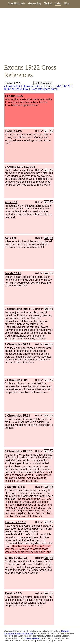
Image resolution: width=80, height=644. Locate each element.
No (51, 131)
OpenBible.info (16, 3)
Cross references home (44, 89)
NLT (70, 86)
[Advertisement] (40, 36)
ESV (26, 89)
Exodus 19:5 (13, 593)
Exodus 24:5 (13, 131)
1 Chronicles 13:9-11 (19, 451)
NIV (58, 86)
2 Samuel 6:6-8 (15, 487)
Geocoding (34, 3)
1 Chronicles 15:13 (17, 416)
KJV (64, 86)
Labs (58, 3)
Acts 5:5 (10, 238)
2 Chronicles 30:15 (17, 344)
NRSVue (17, 89)
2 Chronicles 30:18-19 (20, 309)
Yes (47, 131)
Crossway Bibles (32, 638)
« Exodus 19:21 (13, 86)
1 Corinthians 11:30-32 (20, 167)
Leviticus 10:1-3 (16, 522)
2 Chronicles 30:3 (17, 380)
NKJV (7, 89)
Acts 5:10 (11, 202)
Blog (67, 3)
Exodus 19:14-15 (16, 558)
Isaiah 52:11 (13, 273)
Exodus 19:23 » (33, 86)
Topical (48, 3)
